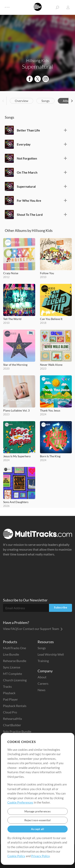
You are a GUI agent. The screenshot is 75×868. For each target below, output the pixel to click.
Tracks (7, 686)
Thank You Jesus (50, 410)
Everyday (24, 144)
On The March (27, 172)
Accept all (37, 829)
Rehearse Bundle (15, 661)
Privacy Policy (40, 856)
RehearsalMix (12, 719)
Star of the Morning (15, 365)
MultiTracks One (14, 648)
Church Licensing (15, 680)
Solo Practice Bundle (17, 731)
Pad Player (10, 699)
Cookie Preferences (20, 802)
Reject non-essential (37, 820)
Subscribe (60, 607)
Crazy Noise (11, 273)
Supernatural (26, 186)
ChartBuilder (12, 725)
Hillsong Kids (37, 61)
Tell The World (12, 319)
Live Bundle (11, 654)
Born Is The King (50, 456)
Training (43, 661)
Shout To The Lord (30, 214)
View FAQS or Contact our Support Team (33, 629)
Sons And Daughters (16, 502)
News (41, 690)
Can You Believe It (51, 319)
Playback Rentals (15, 706)
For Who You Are (29, 200)
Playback (9, 693)
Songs (45, 101)
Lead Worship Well (51, 654)
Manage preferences (37, 811)
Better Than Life (28, 130)
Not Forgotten (27, 158)
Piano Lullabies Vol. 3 (16, 410)
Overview (21, 101)
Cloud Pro (10, 712)
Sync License (12, 667)
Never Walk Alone (51, 365)
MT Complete (12, 674)
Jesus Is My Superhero (17, 456)
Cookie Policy (16, 856)
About (42, 677)
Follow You (47, 273)
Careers (43, 683)
